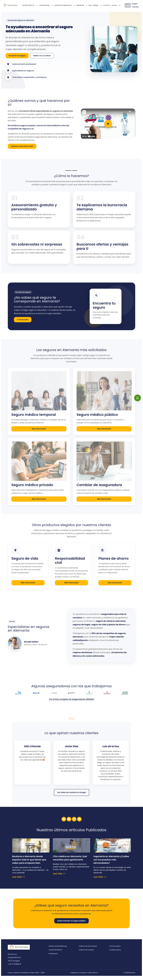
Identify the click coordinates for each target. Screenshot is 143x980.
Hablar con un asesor (42, 59)
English (134, 5)
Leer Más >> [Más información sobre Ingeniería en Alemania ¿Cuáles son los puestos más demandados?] (100, 880)
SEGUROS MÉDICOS (30, 7)
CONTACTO (107, 7)
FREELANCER (82, 7)
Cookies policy (115, 953)
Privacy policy (115, 949)
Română (135, 9)
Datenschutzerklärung (58, 949)
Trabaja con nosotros (78, 976)
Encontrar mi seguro (17, 59)
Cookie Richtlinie (55, 953)
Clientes (116, 7)
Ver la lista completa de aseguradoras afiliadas (71, 702)
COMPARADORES (46, 7)
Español (128, 5)
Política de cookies (86, 953)
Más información (39, 432)
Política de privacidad (88, 949)
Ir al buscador (23, 323)
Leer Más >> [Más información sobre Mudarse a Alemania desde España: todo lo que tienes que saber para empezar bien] (19, 880)
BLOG (90, 7)
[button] (138, 398)
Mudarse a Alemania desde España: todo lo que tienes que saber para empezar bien (29, 863)
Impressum (53, 957)
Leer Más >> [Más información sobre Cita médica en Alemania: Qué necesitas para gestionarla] (59, 877)
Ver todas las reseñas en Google (72, 795)
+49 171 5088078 (14, 967)
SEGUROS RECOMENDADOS (65, 7)
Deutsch (128, 9)
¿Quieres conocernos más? (22, 149)
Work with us (93, 976)
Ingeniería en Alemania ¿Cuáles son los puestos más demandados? (111, 863)
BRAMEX (97, 7)
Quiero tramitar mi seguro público (71, 924)
